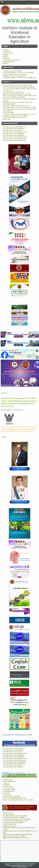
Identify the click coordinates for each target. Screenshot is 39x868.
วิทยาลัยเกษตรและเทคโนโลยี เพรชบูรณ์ (15, 760)
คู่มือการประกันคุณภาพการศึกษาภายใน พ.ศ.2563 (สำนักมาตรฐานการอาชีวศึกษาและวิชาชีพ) (20, 96)
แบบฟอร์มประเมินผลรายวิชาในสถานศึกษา (16, 116)
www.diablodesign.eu (22, 867)
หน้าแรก (6, 50)
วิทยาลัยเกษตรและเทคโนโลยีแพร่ (13, 765)
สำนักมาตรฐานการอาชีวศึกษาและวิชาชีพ (15, 821)
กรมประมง (6, 783)
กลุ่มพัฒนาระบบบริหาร (10, 826)
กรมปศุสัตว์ (6, 785)
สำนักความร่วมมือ (8, 814)
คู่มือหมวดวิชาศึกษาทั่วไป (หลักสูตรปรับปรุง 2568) (18, 85)
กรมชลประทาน (8, 780)
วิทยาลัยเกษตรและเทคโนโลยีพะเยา (14, 767)
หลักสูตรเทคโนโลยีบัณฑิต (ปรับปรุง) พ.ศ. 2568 (17, 94)
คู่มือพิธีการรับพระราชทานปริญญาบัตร (14, 76)
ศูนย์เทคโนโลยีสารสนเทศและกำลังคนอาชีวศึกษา (18, 834)
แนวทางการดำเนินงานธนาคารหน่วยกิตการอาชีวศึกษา (19, 87)
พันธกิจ (5, 57)
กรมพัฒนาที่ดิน (8, 786)
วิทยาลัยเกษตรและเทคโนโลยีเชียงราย (14, 127)
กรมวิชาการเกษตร (8, 788)
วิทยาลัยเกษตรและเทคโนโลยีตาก (13, 130)
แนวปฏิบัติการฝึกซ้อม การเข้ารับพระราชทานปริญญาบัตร (20, 78)
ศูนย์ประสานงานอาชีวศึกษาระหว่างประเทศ (16, 838)
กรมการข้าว (7, 793)
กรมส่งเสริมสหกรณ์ (9, 791)
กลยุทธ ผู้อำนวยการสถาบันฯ (11, 60)
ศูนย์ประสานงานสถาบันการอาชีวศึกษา (14, 836)
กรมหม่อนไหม (7, 795)
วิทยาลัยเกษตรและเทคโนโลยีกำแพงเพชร (15, 132)
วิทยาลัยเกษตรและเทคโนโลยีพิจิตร (13, 134)
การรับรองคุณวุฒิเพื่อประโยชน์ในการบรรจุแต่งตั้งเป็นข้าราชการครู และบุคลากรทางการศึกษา (19, 73)
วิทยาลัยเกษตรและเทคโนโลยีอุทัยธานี (14, 140)
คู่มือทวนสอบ (7, 119)
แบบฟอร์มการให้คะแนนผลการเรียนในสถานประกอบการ (19, 114)
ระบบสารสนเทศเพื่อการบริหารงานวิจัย (14, 117)
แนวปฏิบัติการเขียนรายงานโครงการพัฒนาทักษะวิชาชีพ (19, 107)
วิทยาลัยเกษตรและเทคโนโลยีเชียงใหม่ (14, 764)
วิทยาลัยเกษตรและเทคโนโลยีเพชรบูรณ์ (15, 139)
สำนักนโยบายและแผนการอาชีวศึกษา (14, 817)
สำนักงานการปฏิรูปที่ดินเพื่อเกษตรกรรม (15, 798)
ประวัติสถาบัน (7, 51)
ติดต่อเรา (6, 63)
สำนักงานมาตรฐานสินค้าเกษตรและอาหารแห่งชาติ (18, 800)
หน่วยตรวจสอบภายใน (10, 824)
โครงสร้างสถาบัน (8, 53)
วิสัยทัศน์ (6, 55)
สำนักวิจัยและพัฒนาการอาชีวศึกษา (13, 823)
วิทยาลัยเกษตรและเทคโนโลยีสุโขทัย (14, 135)
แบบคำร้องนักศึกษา (9, 112)
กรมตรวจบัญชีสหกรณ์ (10, 781)
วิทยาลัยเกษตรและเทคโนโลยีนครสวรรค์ (15, 137)
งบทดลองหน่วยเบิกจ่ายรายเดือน (12, 71)
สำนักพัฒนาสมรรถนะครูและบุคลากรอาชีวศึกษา (17, 819)
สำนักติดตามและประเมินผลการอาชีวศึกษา (15, 816)
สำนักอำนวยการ (8, 813)
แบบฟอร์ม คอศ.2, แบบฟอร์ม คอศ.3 (13, 92)
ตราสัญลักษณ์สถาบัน (9, 62)
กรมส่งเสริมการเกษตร (9, 790)
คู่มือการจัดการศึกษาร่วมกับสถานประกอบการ (16, 106)
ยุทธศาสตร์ (6, 58)
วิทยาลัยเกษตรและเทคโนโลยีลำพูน (13, 129)
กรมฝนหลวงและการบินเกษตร (12, 796)
